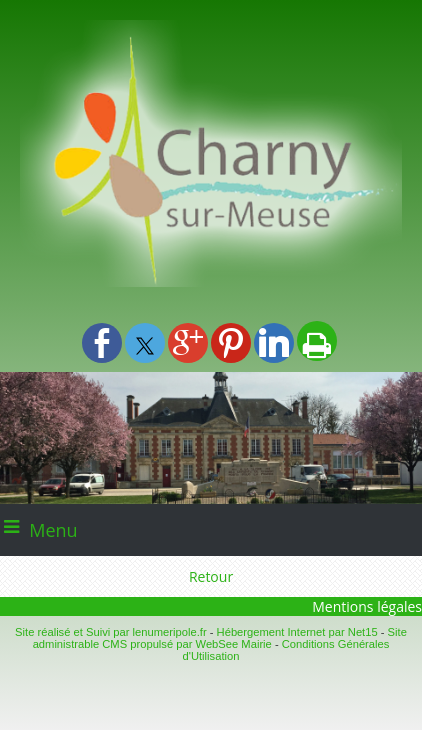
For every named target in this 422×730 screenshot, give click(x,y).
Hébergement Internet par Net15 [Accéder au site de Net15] (297, 632)
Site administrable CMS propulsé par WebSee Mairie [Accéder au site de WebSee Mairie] (220, 638)
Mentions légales (367, 606)
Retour (211, 576)
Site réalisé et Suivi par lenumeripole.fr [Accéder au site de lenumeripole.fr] (111, 632)
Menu (53, 530)
